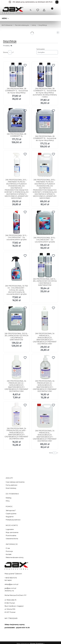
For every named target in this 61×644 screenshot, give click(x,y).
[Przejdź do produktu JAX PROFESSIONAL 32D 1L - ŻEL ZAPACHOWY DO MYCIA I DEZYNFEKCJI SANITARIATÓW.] (45, 265)
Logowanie (10, 529)
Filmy (8, 501)
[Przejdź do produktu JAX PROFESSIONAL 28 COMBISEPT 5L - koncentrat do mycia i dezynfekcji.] (45, 121)
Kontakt (9, 554)
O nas (8, 548)
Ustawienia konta (12, 539)
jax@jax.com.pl (10, 588)
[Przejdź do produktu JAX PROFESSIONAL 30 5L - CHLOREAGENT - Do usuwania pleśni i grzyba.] (45, 223)
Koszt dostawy (11, 488)
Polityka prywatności (13, 520)
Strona (5, 52)
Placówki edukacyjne (22, 25)
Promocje (9, 551)
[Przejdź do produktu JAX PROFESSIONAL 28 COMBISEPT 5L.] (17, 120)
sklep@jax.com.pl (11, 584)
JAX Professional (7, 25)
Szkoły (34, 25)
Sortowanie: (41, 49)
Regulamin (10, 517)
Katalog (8, 498)
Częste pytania (11, 514)
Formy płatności (11, 485)
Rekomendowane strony (15, 557)
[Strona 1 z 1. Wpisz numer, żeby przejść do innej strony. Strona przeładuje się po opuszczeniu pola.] (10, 52)
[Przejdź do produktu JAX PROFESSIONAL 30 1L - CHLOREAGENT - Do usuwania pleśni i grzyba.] (17, 222)
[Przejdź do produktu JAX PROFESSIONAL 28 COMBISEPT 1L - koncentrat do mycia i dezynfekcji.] (17, 75)
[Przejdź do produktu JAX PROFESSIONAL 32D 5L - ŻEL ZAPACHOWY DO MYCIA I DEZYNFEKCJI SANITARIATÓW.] (17, 319)
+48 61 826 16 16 (11, 578)
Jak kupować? (11, 511)
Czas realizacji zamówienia (15, 482)
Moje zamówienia (12, 532)
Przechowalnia (11, 536)
